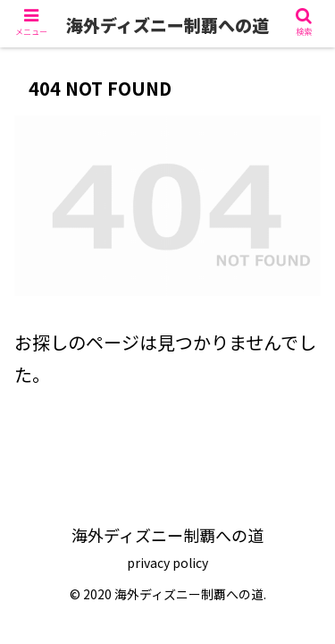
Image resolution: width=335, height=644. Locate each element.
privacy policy (167, 563)
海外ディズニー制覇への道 (167, 25)
